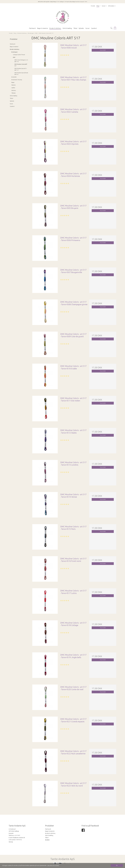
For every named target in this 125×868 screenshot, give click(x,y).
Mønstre (14, 85)
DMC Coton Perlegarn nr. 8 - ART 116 (21, 61)
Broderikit (14, 77)
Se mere (47, 840)
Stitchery (14, 90)
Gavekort (12, 106)
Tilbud (11, 98)
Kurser (11, 104)
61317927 (17, 835)
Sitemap (11, 842)
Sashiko (13, 88)
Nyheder (12, 101)
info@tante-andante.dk (19, 838)
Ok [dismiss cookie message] (117, 865)
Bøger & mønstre (14, 47)
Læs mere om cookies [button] (53, 865)
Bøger (13, 82)
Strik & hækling (13, 96)
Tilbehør (14, 93)
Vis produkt (103, 50)
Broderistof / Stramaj (17, 80)
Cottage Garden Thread (19, 55)
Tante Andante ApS (62, 859)
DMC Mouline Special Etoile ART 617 (21, 74)
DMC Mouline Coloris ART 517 (21, 65)
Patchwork (13, 44)
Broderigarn (14, 52)
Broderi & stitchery (15, 49)
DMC (14, 57)
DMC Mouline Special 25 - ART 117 (21, 69)
